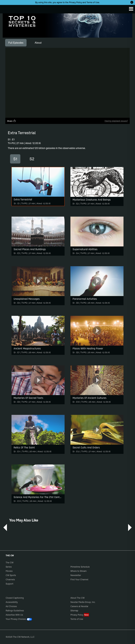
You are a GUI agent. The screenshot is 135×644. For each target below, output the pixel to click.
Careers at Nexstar (79, 606)
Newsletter (76, 575)
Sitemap (74, 611)
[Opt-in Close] (132, 2)
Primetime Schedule (80, 567)
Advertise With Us (14, 615)
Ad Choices (11, 606)
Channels (10, 579)
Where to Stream (78, 571)
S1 (15, 159)
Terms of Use (93, 2)
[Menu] (131, 9)
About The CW (77, 598)
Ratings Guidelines (15, 611)
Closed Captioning (15, 598)
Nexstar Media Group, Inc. (83, 602)
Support (9, 584)
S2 (32, 159)
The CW (6, 8)
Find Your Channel (79, 579)
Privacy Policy (75, 2)
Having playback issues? (116, 121)
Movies (9, 571)
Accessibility (12, 602)
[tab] (16, 43)
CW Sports (11, 575)
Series (9, 567)
